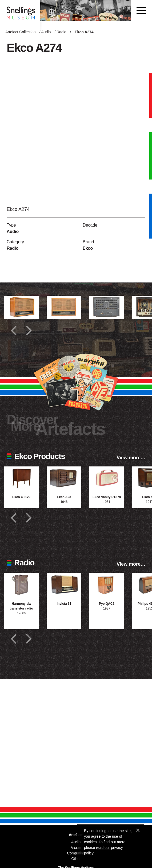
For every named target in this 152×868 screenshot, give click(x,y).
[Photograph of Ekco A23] (64, 478)
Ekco (88, 248)
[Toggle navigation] (141, 11)
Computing (76, 853)
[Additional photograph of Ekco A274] (21, 307)
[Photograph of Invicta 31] (64, 584)
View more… (131, 458)
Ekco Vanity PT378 (107, 497)
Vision (76, 848)
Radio (61, 32)
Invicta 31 (64, 604)
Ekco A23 (64, 497)
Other (76, 859)
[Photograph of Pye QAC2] (107, 584)
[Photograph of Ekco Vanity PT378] (107, 478)
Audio (46, 32)
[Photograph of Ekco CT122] (21, 478)
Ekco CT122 (21, 497)
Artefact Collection (21, 32)
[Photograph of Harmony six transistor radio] (21, 584)
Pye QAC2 (107, 604)
